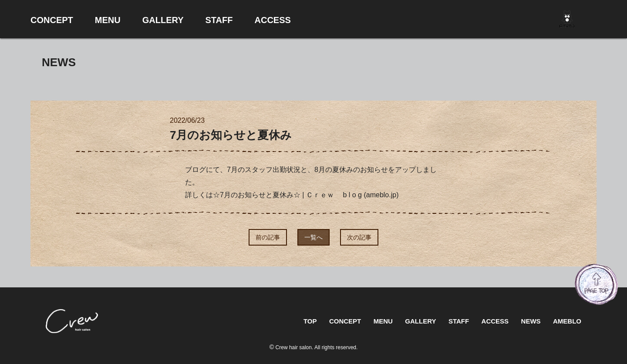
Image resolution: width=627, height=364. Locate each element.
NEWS (531, 321)
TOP (310, 321)
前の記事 (268, 237)
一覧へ (313, 237)
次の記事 (359, 237)
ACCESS (495, 321)
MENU (383, 321)
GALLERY (420, 321)
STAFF (459, 321)
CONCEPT (345, 321)
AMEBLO (567, 321)
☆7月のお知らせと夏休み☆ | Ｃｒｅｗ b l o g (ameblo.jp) (306, 195)
